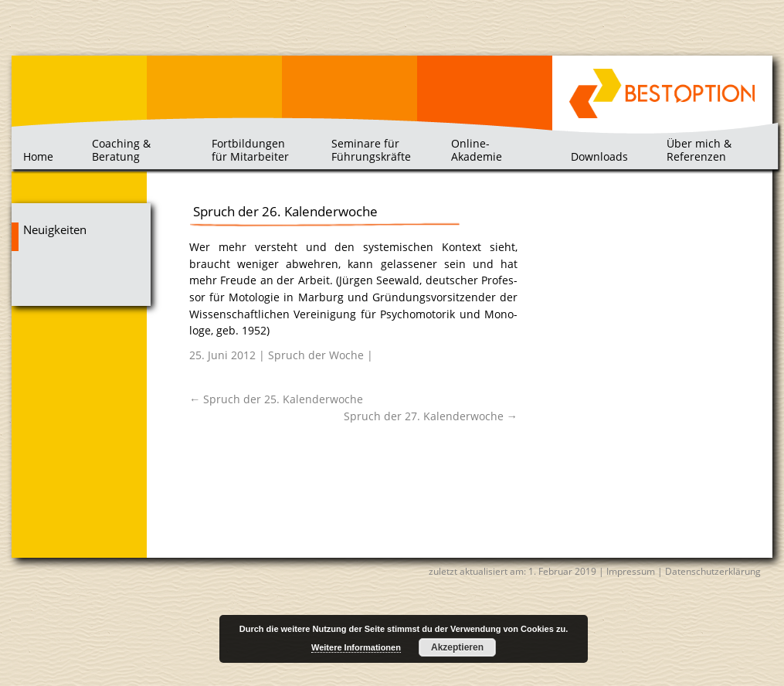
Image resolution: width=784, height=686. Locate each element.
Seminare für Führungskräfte (371, 149)
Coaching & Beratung (121, 149)
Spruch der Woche (316, 355)
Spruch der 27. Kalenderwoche (431, 416)
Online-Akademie (477, 149)
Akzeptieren (457, 647)
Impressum (631, 571)
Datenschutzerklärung (713, 571)
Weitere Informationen (356, 647)
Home (38, 156)
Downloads (599, 156)
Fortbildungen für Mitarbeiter (250, 149)
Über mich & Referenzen (699, 149)
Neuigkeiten (55, 230)
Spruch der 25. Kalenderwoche (276, 399)
